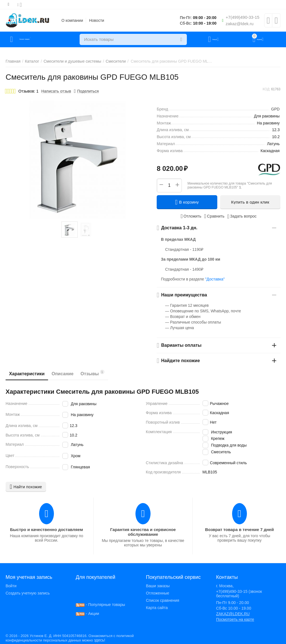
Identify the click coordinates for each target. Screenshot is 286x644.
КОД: (266, 89)
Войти (11, 586)
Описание (69, 374)
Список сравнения (162, 600)
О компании (72, 20)
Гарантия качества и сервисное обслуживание (143, 532)
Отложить (191, 216)
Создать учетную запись (28, 593)
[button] (86, 91)
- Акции (87, 614)
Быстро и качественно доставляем (47, 529)
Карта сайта (157, 608)
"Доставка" (215, 279)
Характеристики (29, 374)
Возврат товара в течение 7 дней (239, 529)
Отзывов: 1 (28, 91)
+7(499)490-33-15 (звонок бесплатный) (239, 594)
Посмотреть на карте (235, 619)
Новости (97, 20)
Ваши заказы (158, 586)
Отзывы (103, 373)
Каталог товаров (39, 39)
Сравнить (214, 216)
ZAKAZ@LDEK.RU (233, 614)
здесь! (99, 640)
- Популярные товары (100, 605)
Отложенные (157, 593)
